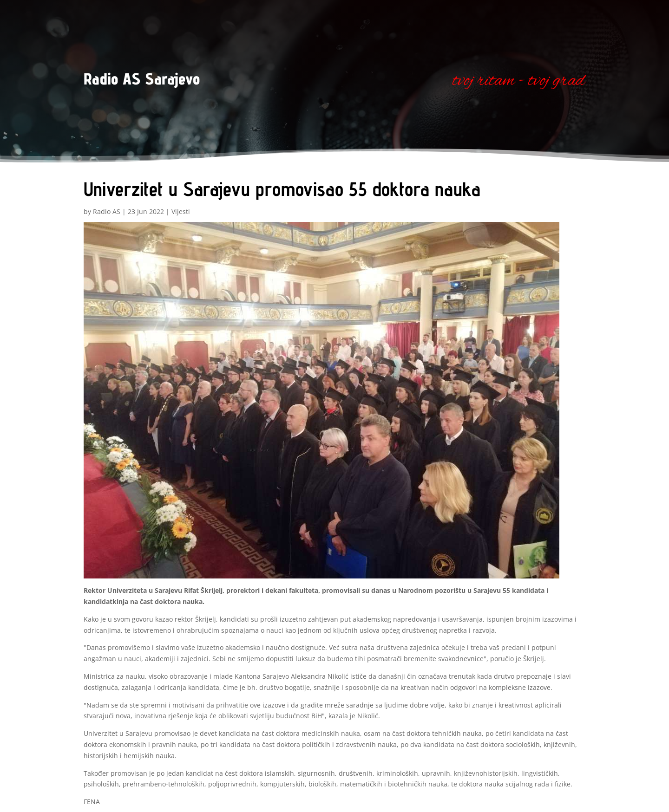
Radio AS (107, 211)
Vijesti (181, 211)
